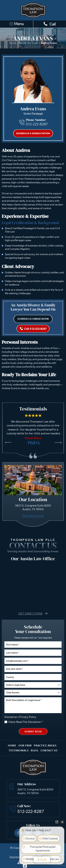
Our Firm (25, 745)
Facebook (18, 833)
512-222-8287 (37, 124)
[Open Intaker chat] (25, 866)
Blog (34, 750)
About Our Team (29, 43)
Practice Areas (45, 745)
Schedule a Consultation (33, 133)
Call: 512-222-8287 (35, 329)
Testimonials (19, 750)
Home (13, 43)
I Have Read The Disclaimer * (25, 722)
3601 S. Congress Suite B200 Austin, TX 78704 (35, 791)
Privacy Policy (28, 717)
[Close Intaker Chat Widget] (62, 822)
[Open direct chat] (57, 822)
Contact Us (49, 750)
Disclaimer (11, 717)
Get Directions (33, 516)
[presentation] (8, 442)
